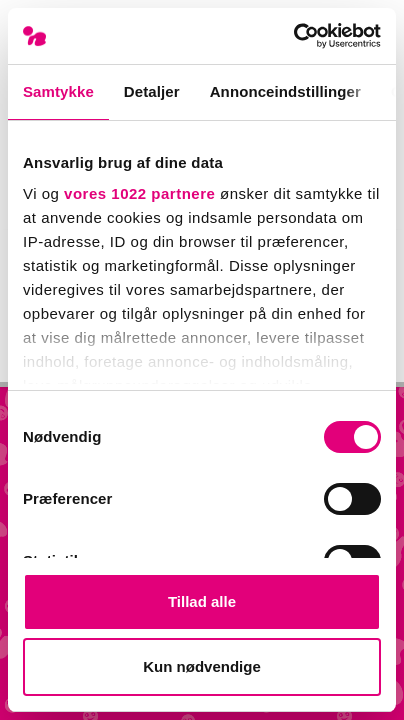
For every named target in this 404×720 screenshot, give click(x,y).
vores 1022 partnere (139, 193)
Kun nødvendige (202, 666)
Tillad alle (202, 601)
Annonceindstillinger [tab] (285, 91)
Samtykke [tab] (58, 91)
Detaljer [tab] (152, 91)
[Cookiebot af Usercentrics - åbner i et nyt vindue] (293, 36)
